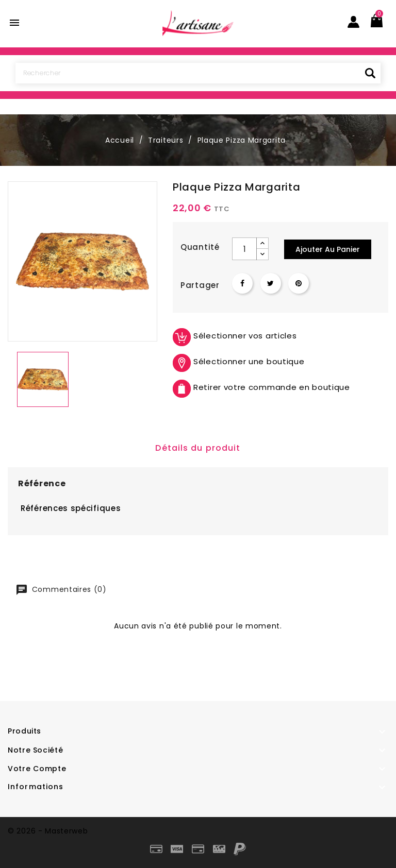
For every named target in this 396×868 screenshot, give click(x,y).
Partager (242, 283)
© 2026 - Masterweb (48, 831)
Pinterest (299, 283)
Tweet (271, 283)
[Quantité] (244, 249)
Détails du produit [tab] (198, 448)
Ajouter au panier (328, 249)
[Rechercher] (198, 73)
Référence (42, 483)
